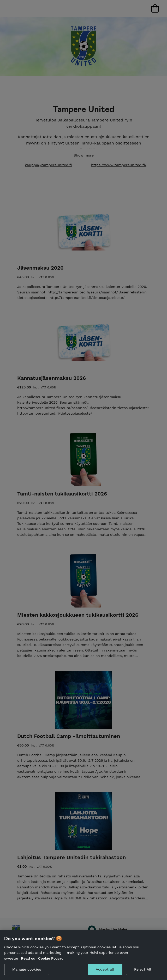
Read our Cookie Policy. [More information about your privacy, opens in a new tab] (42, 964)
